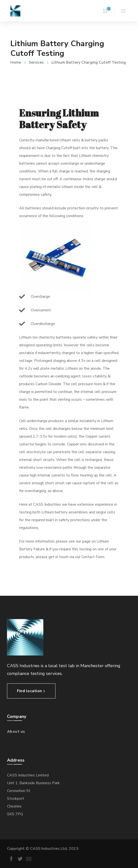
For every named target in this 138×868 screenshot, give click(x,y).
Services (36, 62)
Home (16, 62)
